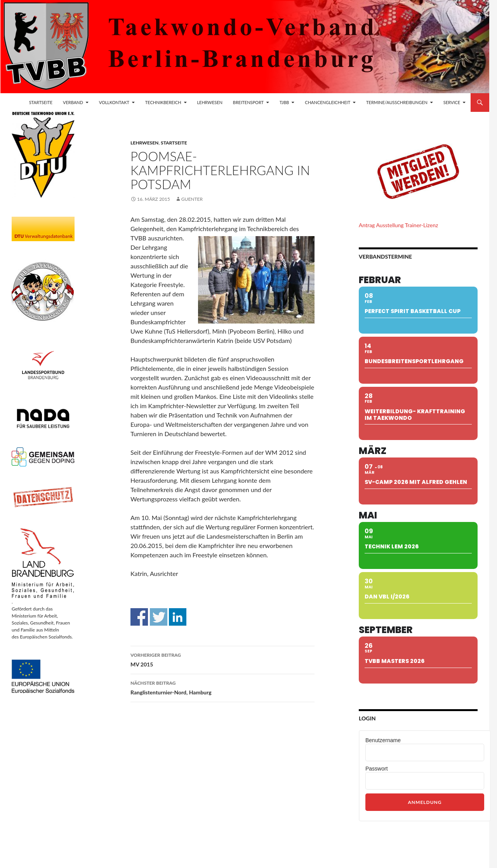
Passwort (377, 769)
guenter (192, 199)
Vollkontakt (114, 102)
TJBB (284, 102)
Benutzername (383, 740)
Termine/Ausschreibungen (397, 102)
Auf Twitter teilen (159, 617)
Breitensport (248, 102)
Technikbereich (163, 102)
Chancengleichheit (328, 102)
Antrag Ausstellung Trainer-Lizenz (398, 225)
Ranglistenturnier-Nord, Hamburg (222, 687)
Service (452, 102)
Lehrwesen (210, 102)
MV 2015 (222, 659)
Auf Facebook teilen (139, 617)
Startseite (41, 102)
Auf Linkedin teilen (178, 617)
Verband (73, 102)
